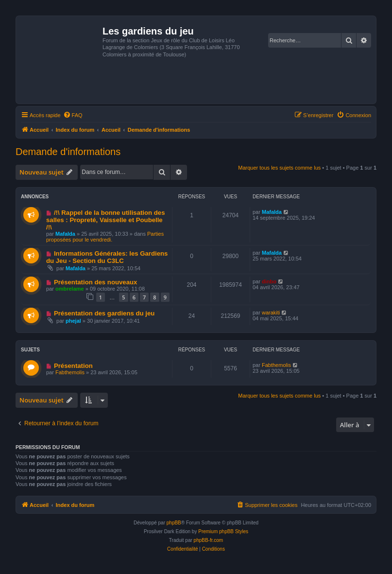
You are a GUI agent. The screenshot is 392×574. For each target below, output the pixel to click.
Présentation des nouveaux (96, 282)
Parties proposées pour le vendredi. (105, 237)
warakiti (271, 313)
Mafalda (65, 234)
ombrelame (70, 289)
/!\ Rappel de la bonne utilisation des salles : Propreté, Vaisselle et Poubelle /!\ (106, 220)
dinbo (269, 281)
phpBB (174, 523)
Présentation (73, 366)
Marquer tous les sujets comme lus (279, 168)
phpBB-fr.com (209, 540)
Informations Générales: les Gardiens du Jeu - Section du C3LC (107, 257)
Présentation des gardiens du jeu (104, 313)
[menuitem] (73, 115)
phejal (73, 321)
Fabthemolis (70, 372)
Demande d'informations (68, 152)
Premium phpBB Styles (223, 531)
